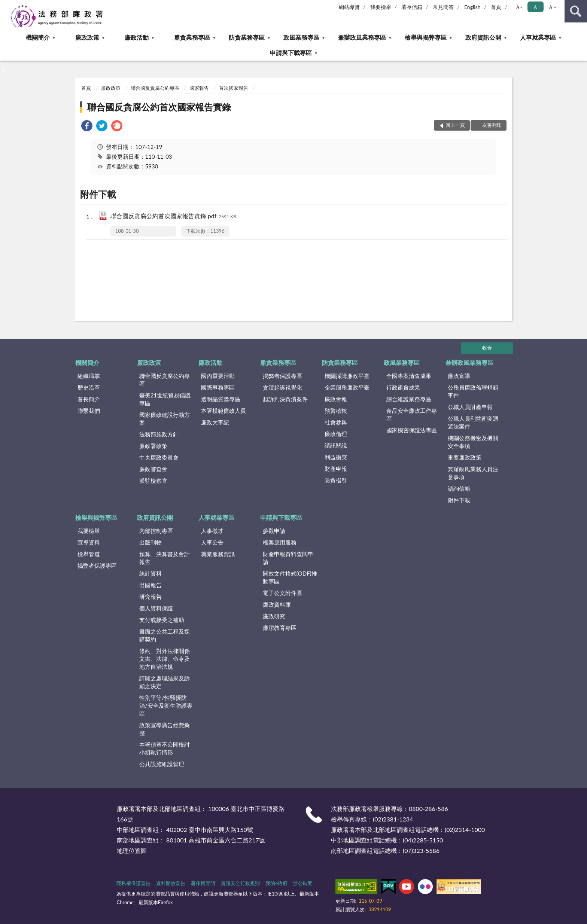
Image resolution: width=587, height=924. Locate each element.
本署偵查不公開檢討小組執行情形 (165, 748)
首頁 (496, 7)
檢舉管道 (89, 554)
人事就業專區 (538, 37)
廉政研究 (274, 616)
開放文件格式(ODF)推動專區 (290, 577)
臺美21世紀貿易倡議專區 (165, 399)
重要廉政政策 (465, 457)
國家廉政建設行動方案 (165, 419)
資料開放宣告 (171, 883)
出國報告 (150, 585)
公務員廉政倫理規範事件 (473, 391)
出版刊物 (150, 542)
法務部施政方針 (159, 434)
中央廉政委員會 (159, 457)
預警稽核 (336, 411)
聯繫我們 (89, 411)
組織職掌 (89, 376)
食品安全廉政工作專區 (412, 414)
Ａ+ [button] (552, 7)
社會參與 (336, 422)
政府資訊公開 (483, 37)
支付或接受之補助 (162, 620)
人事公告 (212, 542)
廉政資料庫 (277, 604)
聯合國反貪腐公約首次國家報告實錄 (159, 107)
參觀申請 (274, 531)
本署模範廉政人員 (223, 411)
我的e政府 (276, 883)
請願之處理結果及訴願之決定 (165, 682)
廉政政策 (87, 37)
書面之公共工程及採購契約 (165, 635)
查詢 (576, 11)
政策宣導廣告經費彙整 (165, 729)
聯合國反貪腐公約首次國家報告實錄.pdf (173, 216)
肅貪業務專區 (192, 37)
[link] (87, 127)
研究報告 (150, 597)
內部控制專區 (156, 531)
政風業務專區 (301, 37)
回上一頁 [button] (455, 125)
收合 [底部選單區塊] (487, 348)
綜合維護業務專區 (409, 399)
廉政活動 (137, 37)
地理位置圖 (132, 850)
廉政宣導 (459, 376)
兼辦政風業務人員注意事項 (473, 473)
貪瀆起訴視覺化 (282, 387)
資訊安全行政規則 (240, 883)
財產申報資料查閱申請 (288, 558)
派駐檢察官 (153, 481)
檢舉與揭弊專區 (426, 37)
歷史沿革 (89, 387)
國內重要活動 (218, 376)
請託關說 (336, 445)
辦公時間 (303, 883)
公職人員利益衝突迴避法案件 (473, 422)
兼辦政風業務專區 (362, 37)
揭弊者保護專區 (282, 376)
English (472, 7)
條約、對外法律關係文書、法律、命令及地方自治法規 (165, 659)
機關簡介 (38, 37)
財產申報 (336, 469)
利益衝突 (336, 457)
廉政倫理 (336, 434)
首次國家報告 (234, 88)
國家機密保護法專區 (412, 430)
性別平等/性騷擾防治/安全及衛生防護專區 (166, 705)
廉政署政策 (153, 446)
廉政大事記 (215, 422)
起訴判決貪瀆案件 (285, 399)
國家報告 (199, 88)
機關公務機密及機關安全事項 (473, 442)
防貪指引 (336, 480)
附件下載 (459, 500)
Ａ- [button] (519, 7)
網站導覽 (349, 7)
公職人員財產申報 (470, 407)
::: (6, 6)
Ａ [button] (535, 7)
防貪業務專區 (247, 37)
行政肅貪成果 (403, 387)
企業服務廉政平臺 (347, 387)
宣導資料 (89, 542)
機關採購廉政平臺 (347, 376)
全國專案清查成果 (409, 376)
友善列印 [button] (492, 125)
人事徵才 (212, 531)
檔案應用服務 (280, 542)
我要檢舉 (381, 7)
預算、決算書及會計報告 (165, 558)
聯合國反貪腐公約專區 (155, 88)
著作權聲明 (203, 883)
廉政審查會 (153, 469)
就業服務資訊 (218, 554)
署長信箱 (412, 7)
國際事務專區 (218, 387)
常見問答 (443, 7)
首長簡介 (89, 399)
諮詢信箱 (459, 488)
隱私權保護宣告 (133, 883)
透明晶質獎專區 (221, 399)
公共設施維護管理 (162, 764)
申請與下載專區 (291, 53)
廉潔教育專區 (280, 628)
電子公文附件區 (282, 593)
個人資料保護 (156, 608)
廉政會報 (336, 399)
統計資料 (150, 573)
